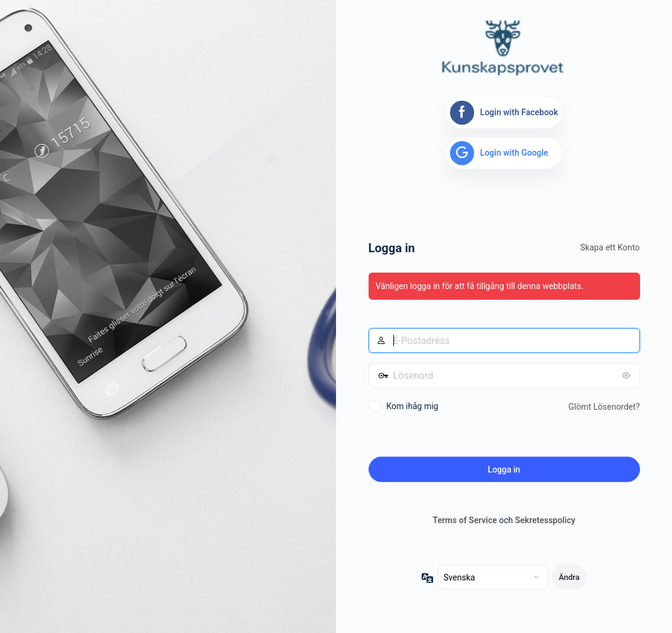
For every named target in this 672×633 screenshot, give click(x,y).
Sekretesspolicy (545, 520)
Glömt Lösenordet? (604, 407)
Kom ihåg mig (413, 406)
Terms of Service (464, 520)
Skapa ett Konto (610, 247)
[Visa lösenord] (628, 375)
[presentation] (460, 437)
